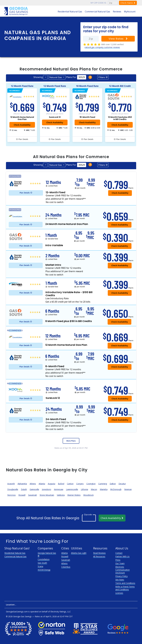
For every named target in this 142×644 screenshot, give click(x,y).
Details (23, 139)
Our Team (120, 563)
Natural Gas (56, 77)
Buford (61, 484)
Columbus (66, 567)
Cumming (103, 484)
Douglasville (13, 489)
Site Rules (120, 580)
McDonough (116, 489)
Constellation (44, 559)
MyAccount (130, 12)
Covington (91, 484)
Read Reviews (99, 553)
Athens (33, 484)
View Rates (118, 39)
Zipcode (88, 515)
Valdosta (61, 495)
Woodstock (88, 495)
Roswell (22, 495)
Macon (94, 489)
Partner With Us (122, 556)
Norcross (12, 495)
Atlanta (42, 484)
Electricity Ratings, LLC (61, 612)
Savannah (33, 495)
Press (118, 560)
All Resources (99, 556)
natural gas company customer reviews (102, 47)
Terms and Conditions (125, 583)
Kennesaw (59, 489)
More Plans (71, 441)
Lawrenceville (72, 489)
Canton (70, 484)
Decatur (122, 484)
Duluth (24, 489)
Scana (40, 566)
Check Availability (55, 122)
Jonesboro (47, 489)
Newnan (128, 489)
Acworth (11, 484)
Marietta (104, 489)
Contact (119, 553)
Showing (38, 77)
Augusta (52, 484)
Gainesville (34, 489)
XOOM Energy (44, 570)
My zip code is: (99, 3)
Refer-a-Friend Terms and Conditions (125, 588)
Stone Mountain (47, 495)
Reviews (117, 12)
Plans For (71, 77)
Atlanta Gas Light (79, 553)
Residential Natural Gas (70, 12)
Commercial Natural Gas (97, 12)
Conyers (80, 484)
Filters (102, 77)
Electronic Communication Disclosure (123, 570)
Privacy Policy (121, 576)
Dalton (113, 484)
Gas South (42, 563)
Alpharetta (22, 484)
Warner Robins (74, 495)
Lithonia (84, 489)
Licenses (119, 593)
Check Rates (128, 3)
